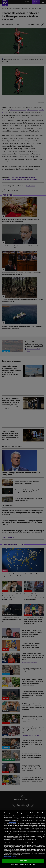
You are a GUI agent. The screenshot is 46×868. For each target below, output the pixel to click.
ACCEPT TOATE (23, 861)
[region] (23, 839)
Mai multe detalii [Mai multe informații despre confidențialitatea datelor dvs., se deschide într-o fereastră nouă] (13, 822)
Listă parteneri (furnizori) (10, 856)
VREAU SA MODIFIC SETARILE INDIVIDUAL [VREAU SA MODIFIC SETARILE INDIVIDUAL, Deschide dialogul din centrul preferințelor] (23, 865)
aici (22, 833)
